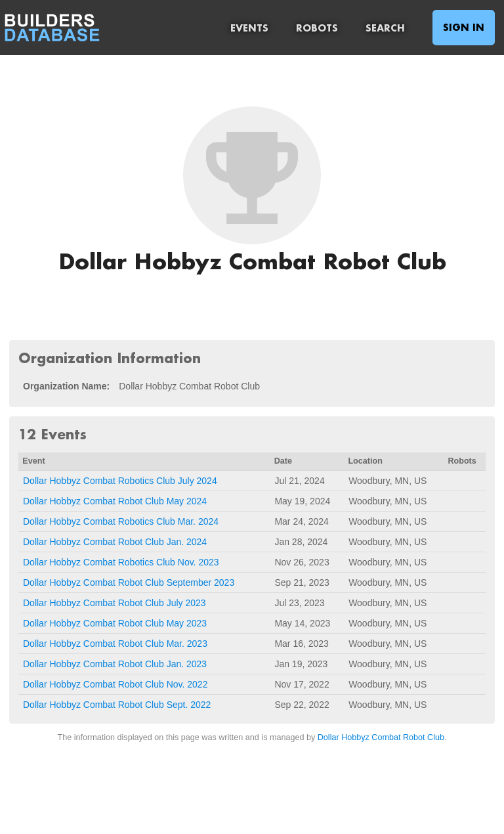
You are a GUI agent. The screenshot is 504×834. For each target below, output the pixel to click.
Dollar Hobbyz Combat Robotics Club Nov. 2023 (121, 562)
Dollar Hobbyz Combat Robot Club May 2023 (115, 623)
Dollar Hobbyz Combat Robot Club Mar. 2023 (115, 644)
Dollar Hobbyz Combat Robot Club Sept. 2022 (117, 705)
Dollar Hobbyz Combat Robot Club (381, 737)
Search (385, 28)
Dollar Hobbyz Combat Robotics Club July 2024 (120, 481)
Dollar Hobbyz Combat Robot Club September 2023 (129, 582)
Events (249, 28)
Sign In (464, 27)
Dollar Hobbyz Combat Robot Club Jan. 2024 (115, 542)
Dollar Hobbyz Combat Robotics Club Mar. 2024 (121, 521)
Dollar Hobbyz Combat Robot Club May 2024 (115, 501)
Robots (317, 28)
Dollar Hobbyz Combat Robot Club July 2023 (115, 603)
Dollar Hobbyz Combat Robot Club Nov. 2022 (115, 684)
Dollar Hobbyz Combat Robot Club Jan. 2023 (115, 664)
